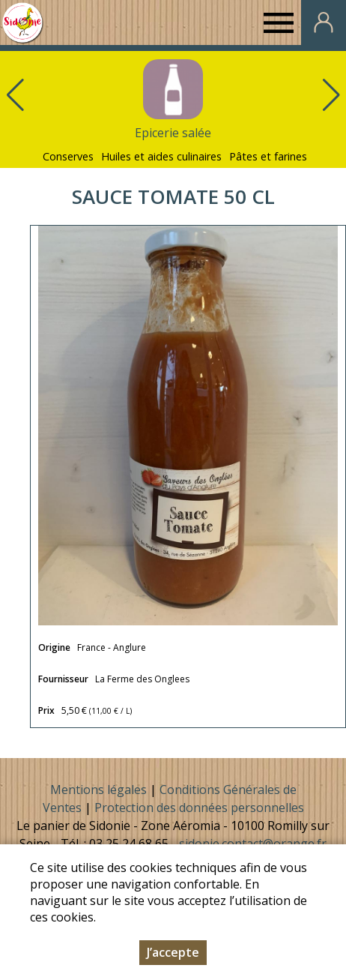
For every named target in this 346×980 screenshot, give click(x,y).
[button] (331, 95)
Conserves (68, 156)
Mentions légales (98, 790)
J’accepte (173, 952)
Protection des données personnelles (199, 808)
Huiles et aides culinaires (161, 156)
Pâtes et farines (268, 156)
